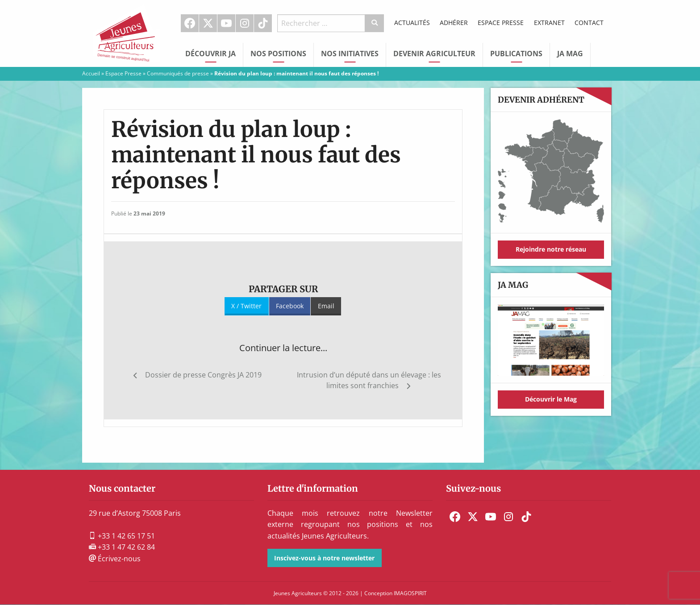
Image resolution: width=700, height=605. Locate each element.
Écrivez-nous (115, 559)
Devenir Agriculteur (434, 54)
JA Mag (570, 54)
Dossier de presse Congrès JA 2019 (203, 375)
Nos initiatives (350, 54)
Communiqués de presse (178, 73)
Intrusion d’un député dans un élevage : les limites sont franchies (369, 380)
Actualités (412, 23)
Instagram (245, 23)
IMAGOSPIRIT (410, 593)
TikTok (263, 23)
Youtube (226, 23)
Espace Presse (501, 23)
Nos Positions (278, 54)
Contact (589, 23)
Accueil (91, 73)
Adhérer (454, 23)
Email (326, 306)
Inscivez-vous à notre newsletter (324, 558)
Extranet (549, 23)
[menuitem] (190, 23)
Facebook (190, 23)
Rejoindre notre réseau (551, 249)
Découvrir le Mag (551, 399)
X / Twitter (246, 306)
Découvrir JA (210, 54)
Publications (516, 54)
